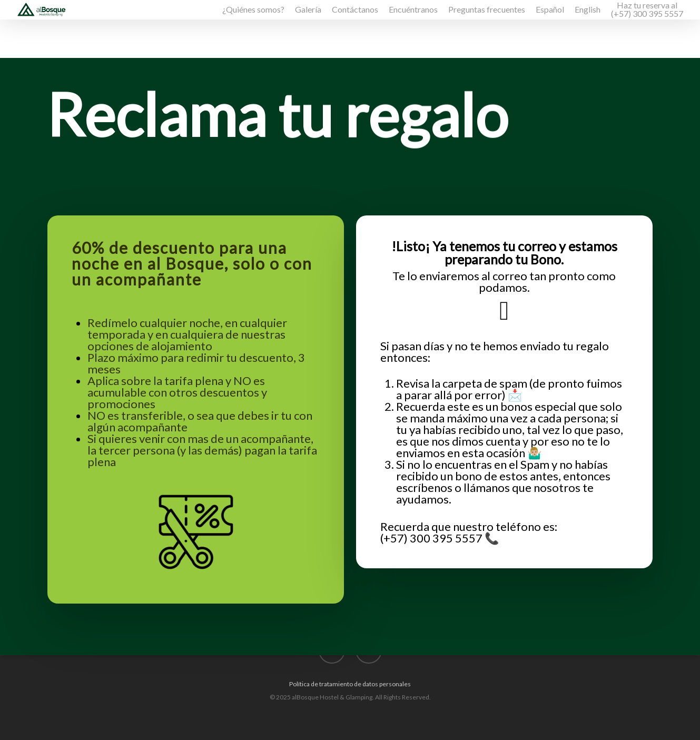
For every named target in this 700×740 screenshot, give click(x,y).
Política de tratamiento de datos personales (350, 684)
